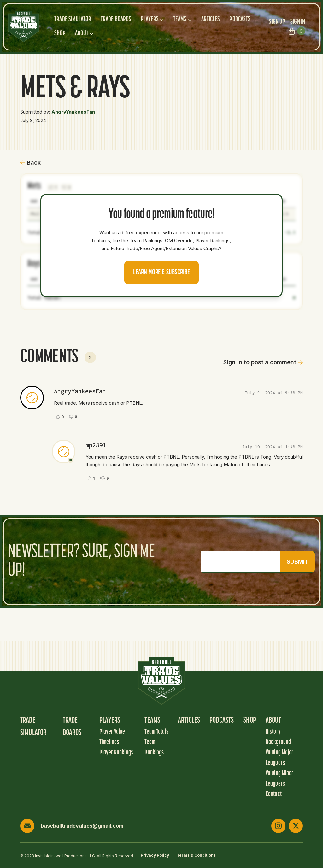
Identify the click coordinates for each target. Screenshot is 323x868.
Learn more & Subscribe (161, 273)
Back (30, 163)
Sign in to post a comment (263, 362)
